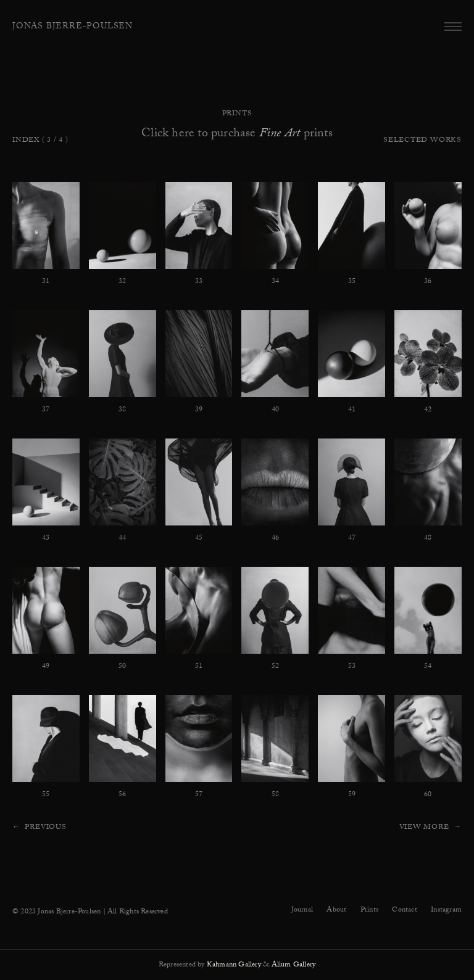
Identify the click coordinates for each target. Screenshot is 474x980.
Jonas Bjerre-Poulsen (73, 27)
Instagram (446, 910)
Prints (369, 910)
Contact (404, 910)
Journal (302, 910)
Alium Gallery (294, 965)
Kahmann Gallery (234, 965)
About (336, 910)
